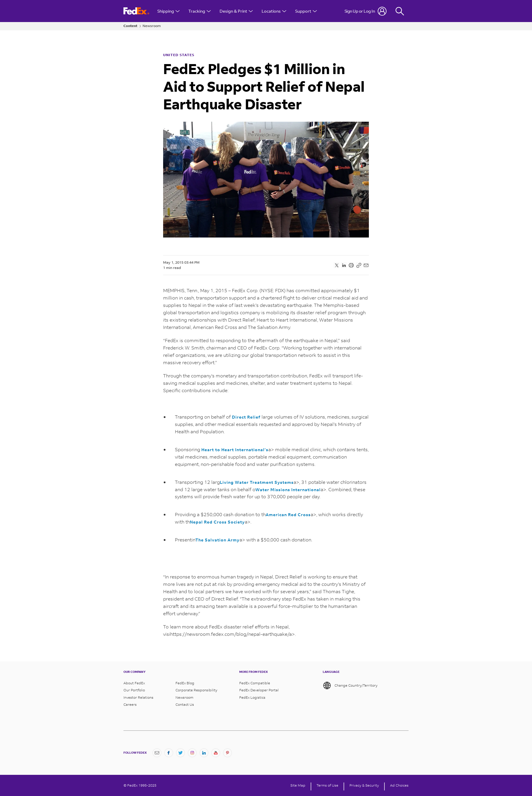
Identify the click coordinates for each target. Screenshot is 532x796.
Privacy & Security (364, 785)
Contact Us (185, 705)
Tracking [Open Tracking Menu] (200, 11)
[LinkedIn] (204, 753)
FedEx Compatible (255, 683)
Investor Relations (138, 698)
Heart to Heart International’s (235, 450)
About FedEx (134, 683)
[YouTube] (216, 753)
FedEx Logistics (252, 698)
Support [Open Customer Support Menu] (306, 11)
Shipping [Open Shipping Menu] (168, 11)
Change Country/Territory (350, 685)
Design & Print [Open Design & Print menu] (236, 11)
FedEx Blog (185, 683)
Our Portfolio (134, 690)
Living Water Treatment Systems (257, 482)
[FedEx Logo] (136, 11)
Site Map (298, 785)
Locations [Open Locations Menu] (274, 11)
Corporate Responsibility (196, 690)
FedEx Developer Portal (259, 690)
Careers (130, 705)
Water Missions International (288, 490)
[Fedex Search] (400, 11)
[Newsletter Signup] (157, 753)
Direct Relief (246, 417)
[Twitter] (180, 753)
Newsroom (152, 26)
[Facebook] (169, 753)
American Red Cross (288, 515)
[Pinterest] (227, 753)
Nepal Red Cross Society (217, 522)
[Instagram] (192, 753)
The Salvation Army (218, 540)
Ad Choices (399, 785)
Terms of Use (327, 785)
